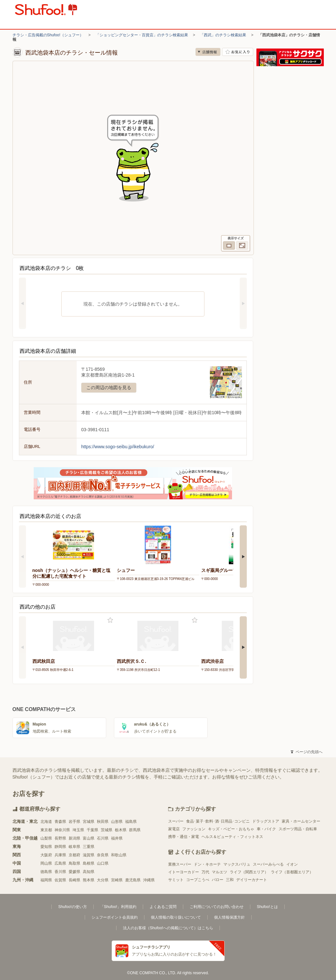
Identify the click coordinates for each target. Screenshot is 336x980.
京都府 (74, 855)
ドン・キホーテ (207, 864)
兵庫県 (60, 855)
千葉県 (92, 830)
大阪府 (46, 855)
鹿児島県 (133, 880)
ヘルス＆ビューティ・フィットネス (232, 837)
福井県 (117, 838)
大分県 (103, 880)
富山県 (89, 838)
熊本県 (89, 880)
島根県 (89, 863)
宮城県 (89, 822)
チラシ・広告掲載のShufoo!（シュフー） (48, 35)
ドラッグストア (266, 821)
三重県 (89, 847)
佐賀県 (60, 880)
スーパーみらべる (268, 864)
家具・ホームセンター (301, 821)
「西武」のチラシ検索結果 (223, 35)
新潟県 (74, 838)
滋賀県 (89, 855)
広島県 (60, 863)
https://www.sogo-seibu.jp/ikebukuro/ (118, 447)
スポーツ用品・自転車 (298, 829)
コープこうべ (198, 880)
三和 (230, 880)
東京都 (46, 830)
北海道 (46, 822)
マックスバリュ (237, 864)
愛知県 (46, 847)
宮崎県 (117, 880)
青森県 (60, 822)
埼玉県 (78, 830)
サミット (176, 880)
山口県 (103, 863)
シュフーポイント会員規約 (115, 917)
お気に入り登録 (110, 620)
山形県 (117, 822)
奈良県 (103, 855)
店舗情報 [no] (208, 52)
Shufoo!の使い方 (72, 907)
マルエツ (220, 872)
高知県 (89, 872)
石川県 (103, 838)
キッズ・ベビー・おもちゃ (231, 829)
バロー (218, 880)
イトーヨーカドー (184, 872)
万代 (205, 872)
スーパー (176, 821)
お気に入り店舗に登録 (238, 52)
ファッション (194, 829)
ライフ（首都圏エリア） (292, 872)
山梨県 (46, 838)
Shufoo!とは (267, 907)
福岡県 (46, 880)
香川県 (60, 872)
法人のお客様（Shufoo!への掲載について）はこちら (168, 928)
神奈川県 (62, 830)
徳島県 (46, 872)
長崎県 (74, 880)
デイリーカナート (252, 880)
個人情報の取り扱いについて (176, 917)
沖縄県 (149, 880)
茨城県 (107, 830)
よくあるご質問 (163, 907)
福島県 (131, 822)
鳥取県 (74, 863)
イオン (292, 864)
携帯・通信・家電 (184, 837)
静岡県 (60, 847)
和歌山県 (119, 855)
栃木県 (121, 830)
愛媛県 (74, 872)
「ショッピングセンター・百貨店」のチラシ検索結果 (142, 35)
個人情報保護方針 (229, 917)
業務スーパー (180, 864)
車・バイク (266, 829)
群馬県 (135, 830)
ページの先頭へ (306, 752)
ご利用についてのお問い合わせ (217, 907)
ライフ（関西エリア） (249, 872)
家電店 (174, 829)
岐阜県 (74, 847)
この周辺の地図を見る (109, 388)
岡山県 (46, 863)
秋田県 (103, 822)
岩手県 (74, 822)
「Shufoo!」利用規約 (118, 907)
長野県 (60, 838)
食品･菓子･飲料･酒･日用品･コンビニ (218, 821)
